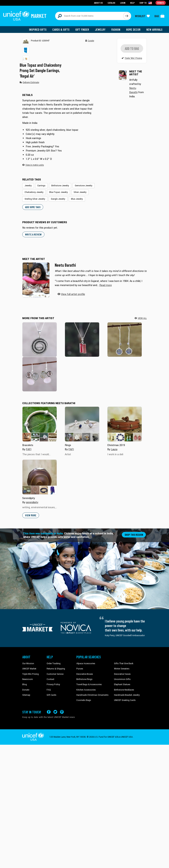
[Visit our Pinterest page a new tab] (62, 712)
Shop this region (134, 535)
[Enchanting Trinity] (40, 374)
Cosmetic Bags (84, 700)
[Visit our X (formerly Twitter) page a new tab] (55, 712)
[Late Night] (125, 339)
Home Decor (133, 29)
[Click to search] (127, 16)
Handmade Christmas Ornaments (92, 695)
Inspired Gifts (38, 29)
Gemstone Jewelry (84, 186)
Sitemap (26, 695)
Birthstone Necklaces (124, 690)
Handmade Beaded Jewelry (127, 695)
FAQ (49, 690)
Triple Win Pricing (30, 674)
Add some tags (33, 207)
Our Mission (28, 664)
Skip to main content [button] (84, 0)
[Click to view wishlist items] (142, 16)
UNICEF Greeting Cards (125, 700)
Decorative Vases (122, 674)
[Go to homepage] (25, 16)
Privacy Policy (53, 684)
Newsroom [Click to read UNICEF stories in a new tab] (28, 679)
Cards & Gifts (61, 29)
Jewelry (100, 29)
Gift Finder (82, 29)
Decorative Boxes (85, 674)
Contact (50, 679)
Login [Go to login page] (123, 3)
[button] (26, 42)
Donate (26, 690)
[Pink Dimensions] (82, 339)
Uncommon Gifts (122, 679)
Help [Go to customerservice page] (132, 3)
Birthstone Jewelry (60, 186)
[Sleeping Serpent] (40, 339)
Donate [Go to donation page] (161, 3)
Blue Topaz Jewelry (58, 192)
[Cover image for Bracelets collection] (40, 424)
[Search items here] (89, 16)
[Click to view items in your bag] (159, 16)
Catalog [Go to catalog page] (111, 3)
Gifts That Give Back (124, 664)
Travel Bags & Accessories (89, 684)
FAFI (29, 449)
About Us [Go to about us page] (98, 3)
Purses (80, 669)
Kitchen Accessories (86, 690)
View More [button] (31, 515)
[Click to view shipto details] (146, 3)
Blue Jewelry (77, 199)
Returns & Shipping (56, 669)
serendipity (32, 502)
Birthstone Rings (84, 679)
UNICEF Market (29, 669)
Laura (114, 449)
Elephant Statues (122, 684)
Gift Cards (51, 695)
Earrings (41, 186)
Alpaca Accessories (86, 664)
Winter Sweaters (122, 669)
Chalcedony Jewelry (34, 192)
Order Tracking (54, 664)
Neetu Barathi (65, 265)
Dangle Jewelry (58, 199)
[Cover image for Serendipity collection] (40, 477)
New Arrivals (154, 29)
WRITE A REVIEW (33, 234)
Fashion (116, 29)
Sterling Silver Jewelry (35, 199)
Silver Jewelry (80, 192)
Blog (25, 684)
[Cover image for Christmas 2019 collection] (125, 424)
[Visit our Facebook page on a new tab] (49, 712)
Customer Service (55, 674)
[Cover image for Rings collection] (82, 424)
